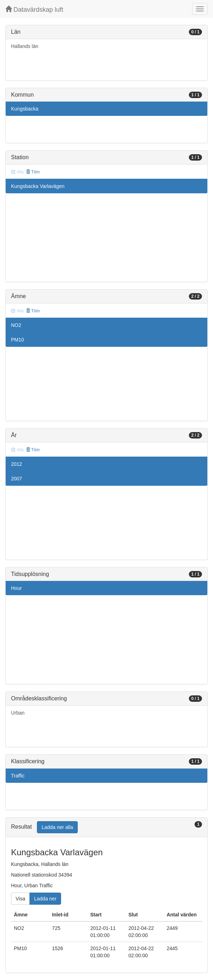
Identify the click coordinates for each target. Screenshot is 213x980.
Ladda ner (45, 899)
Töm (33, 172)
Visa (20, 899)
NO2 (16, 325)
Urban (18, 713)
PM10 (18, 340)
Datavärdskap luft (34, 9)
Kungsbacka (25, 109)
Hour (16, 588)
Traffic (18, 776)
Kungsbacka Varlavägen (38, 186)
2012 (17, 464)
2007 (17, 479)
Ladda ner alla (57, 827)
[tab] (106, 827)
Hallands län (25, 46)
